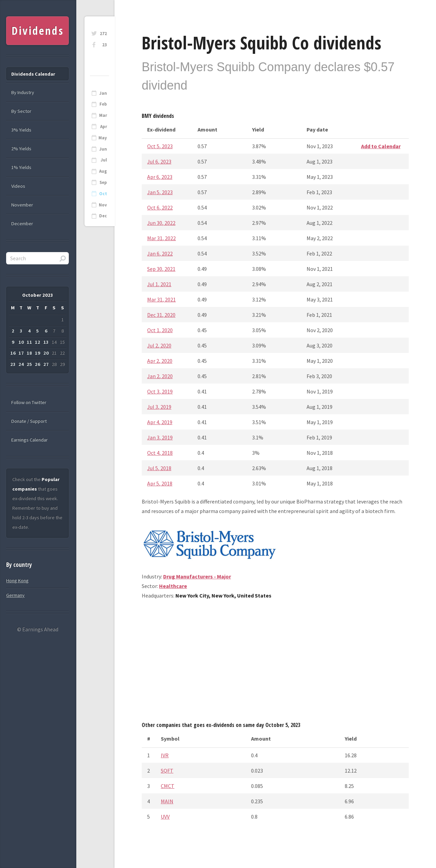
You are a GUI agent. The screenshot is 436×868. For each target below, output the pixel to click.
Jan (103, 93)
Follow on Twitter (29, 402)
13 (46, 342)
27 (46, 364)
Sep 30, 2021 (161, 269)
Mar (103, 115)
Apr (104, 127)
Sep (103, 182)
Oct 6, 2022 (160, 207)
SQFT (167, 771)
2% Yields (21, 149)
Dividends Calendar (33, 74)
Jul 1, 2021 (159, 284)
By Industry (23, 92)
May (103, 138)
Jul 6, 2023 (159, 161)
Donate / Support (29, 421)
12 (37, 342)
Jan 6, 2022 (160, 253)
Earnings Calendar (29, 440)
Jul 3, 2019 (159, 407)
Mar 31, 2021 (161, 299)
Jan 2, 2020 (160, 376)
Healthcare (173, 586)
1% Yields (21, 167)
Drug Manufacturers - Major (197, 576)
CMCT (168, 786)
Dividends (38, 30)
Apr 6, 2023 (160, 177)
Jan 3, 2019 (160, 437)
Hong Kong (17, 580)
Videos (18, 186)
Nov (103, 205)
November (22, 205)
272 (103, 34)
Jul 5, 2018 (159, 468)
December (22, 223)
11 (29, 342)
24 (21, 364)
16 (13, 353)
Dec (103, 216)
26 (37, 364)
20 (46, 353)
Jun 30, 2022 (161, 223)
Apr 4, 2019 (160, 422)
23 (105, 45)
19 (37, 353)
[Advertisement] (275, 663)
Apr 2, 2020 (160, 361)
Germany (15, 595)
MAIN (167, 801)
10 (21, 342)
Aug (103, 171)
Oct (103, 194)
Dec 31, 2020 (161, 315)
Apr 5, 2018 (160, 483)
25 (29, 364)
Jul (104, 160)
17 (21, 353)
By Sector (21, 111)
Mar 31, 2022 (161, 238)
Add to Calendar (381, 146)
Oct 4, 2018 (160, 453)
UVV (165, 817)
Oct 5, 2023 (160, 146)
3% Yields (21, 130)
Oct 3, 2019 (160, 391)
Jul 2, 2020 (159, 345)
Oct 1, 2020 (160, 330)
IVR (165, 755)
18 (29, 353)
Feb (103, 104)
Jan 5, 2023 (160, 192)
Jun (103, 149)
